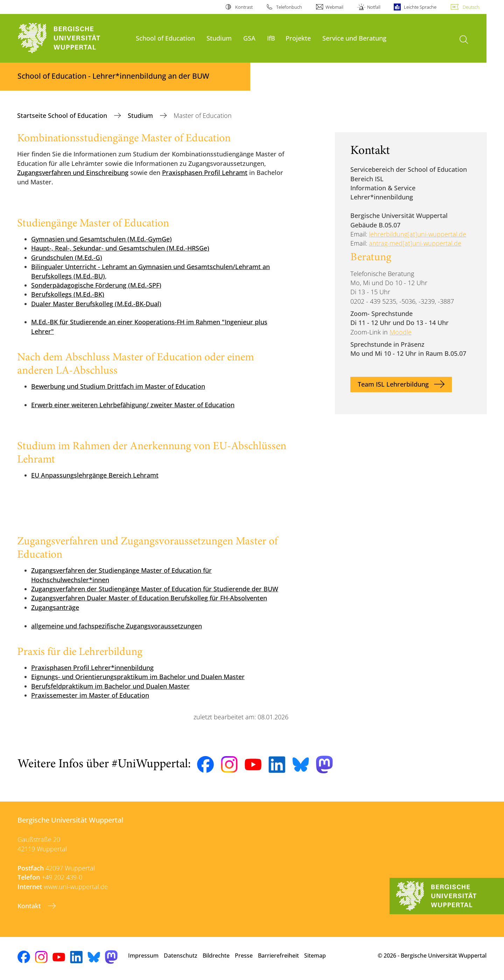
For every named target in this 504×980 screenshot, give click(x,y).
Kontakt (30, 906)
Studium (219, 38)
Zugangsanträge (55, 607)
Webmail (334, 7)
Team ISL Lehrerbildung (393, 384)
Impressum (143, 956)
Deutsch (471, 7)
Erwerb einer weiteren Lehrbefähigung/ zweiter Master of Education (133, 405)
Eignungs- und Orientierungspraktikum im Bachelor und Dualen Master (138, 677)
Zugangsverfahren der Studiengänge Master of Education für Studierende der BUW (155, 589)
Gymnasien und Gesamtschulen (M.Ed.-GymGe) (101, 239)
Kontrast (244, 7)
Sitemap (315, 956)
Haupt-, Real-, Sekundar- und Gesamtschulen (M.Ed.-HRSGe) (120, 248)
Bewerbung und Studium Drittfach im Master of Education (118, 386)
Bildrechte (216, 956)
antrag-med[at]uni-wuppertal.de (415, 243)
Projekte (298, 38)
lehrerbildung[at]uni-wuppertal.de (418, 234)
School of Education (165, 38)
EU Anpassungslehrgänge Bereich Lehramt (95, 475)
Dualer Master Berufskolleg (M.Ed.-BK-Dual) (96, 304)
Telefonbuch (289, 7)
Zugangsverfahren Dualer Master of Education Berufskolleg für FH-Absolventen (149, 598)
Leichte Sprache (420, 7)
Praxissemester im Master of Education (90, 695)
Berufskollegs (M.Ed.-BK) (68, 294)
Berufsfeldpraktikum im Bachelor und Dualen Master (110, 686)
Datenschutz (181, 956)
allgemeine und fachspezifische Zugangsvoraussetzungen (117, 626)
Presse (244, 956)
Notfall (374, 7)
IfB (271, 38)
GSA (249, 38)
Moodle (401, 332)
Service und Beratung (354, 38)
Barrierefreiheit (278, 956)
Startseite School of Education (63, 115)
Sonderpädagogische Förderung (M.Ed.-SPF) (96, 285)
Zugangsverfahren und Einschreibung (73, 172)
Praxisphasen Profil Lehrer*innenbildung (92, 668)
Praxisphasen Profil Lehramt (205, 172)
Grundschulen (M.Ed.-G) (67, 258)
